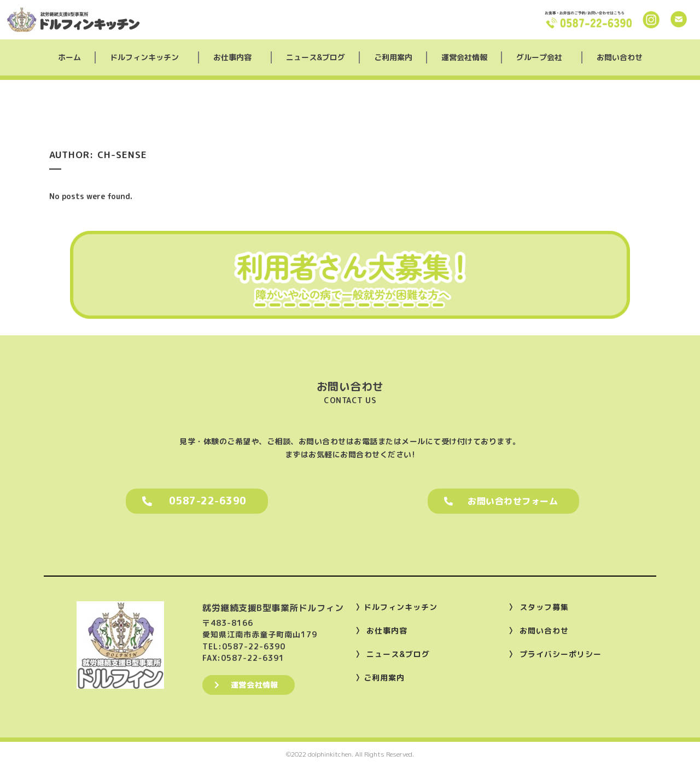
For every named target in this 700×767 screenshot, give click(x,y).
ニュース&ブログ (316, 57)
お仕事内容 (235, 57)
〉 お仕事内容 (381, 631)
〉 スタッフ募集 (539, 607)
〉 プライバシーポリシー (555, 654)
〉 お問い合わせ (539, 631)
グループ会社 (542, 57)
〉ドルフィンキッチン (396, 607)
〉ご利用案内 (380, 678)
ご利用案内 (393, 57)
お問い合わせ (620, 57)
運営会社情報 (464, 57)
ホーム (69, 57)
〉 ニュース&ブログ (393, 654)
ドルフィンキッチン (147, 57)
